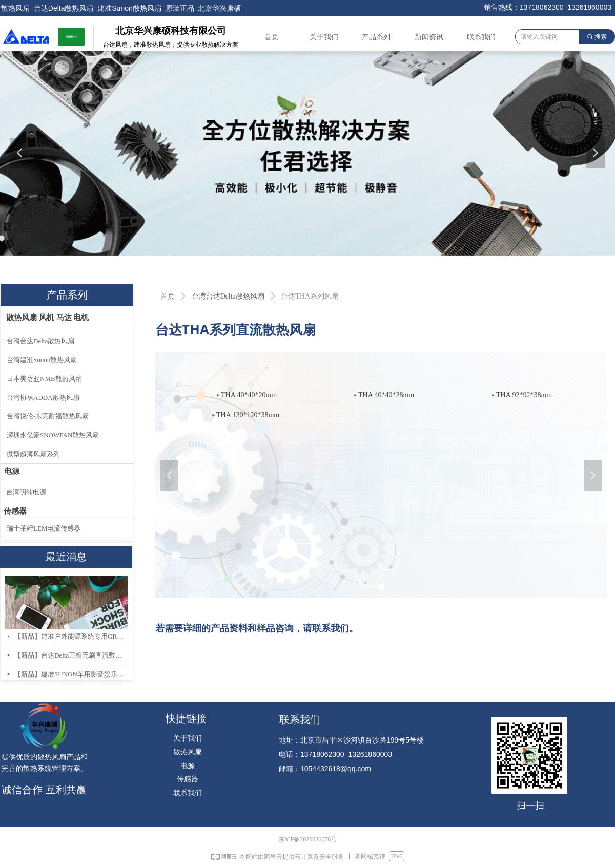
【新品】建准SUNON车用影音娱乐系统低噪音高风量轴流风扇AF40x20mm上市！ (70, 674)
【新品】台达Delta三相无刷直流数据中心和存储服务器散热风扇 (70, 655)
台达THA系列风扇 (310, 296)
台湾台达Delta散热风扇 (228, 296)
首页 (168, 296)
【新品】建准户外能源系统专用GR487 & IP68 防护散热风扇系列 (70, 636)
